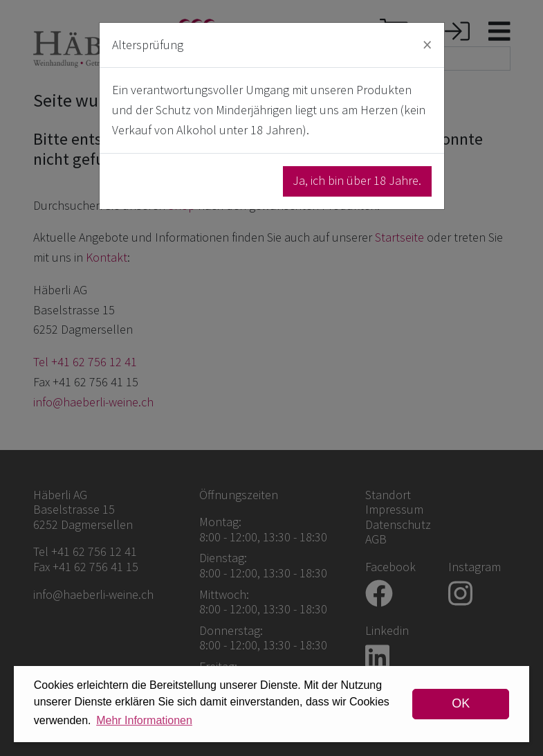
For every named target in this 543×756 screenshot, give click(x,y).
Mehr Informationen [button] (144, 720)
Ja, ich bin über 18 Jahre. (357, 180)
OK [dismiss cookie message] (461, 703)
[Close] (427, 45)
